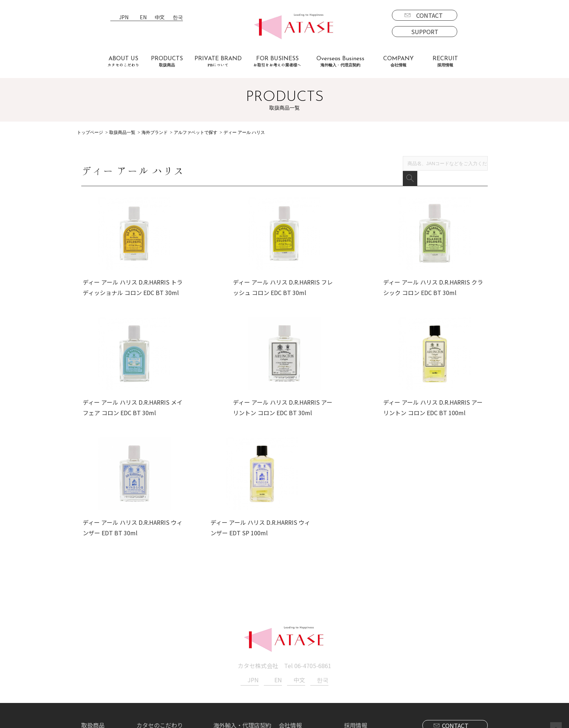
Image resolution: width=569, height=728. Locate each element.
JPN (124, 18)
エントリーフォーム (376, 655)
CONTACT (429, 15)
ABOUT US (123, 62)
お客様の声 (151, 666)
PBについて (103, 687)
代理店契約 (234, 655)
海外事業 (231, 645)
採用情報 (356, 634)
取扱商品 (93, 634)
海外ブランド (155, 132)
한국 (178, 18)
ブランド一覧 (105, 645)
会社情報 (290, 634)
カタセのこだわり (160, 634)
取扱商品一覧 (122, 132)
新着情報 (290, 645)
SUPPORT (425, 32)
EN (143, 18)
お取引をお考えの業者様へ (171, 645)
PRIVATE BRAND (218, 62)
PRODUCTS (167, 62)
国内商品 (99, 655)
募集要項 (361, 645)
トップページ (90, 132)
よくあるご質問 (157, 655)
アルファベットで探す (196, 132)
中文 (160, 18)
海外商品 (99, 666)
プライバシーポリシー (308, 655)
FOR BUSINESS (277, 62)
